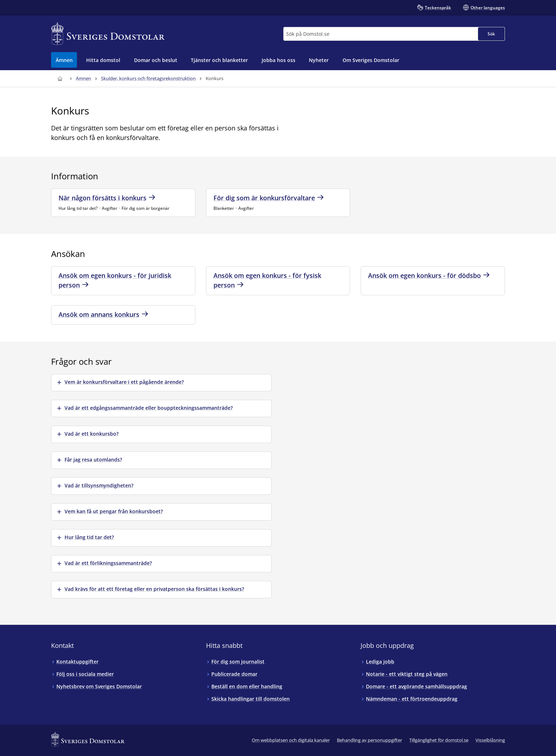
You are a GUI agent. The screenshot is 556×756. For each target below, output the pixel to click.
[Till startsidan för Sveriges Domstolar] (108, 34)
